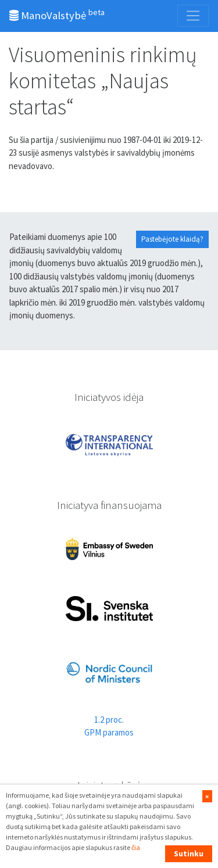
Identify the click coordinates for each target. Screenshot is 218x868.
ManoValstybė (57, 15)
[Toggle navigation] (193, 16)
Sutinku (189, 853)
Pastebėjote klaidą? (172, 239)
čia (136, 847)
